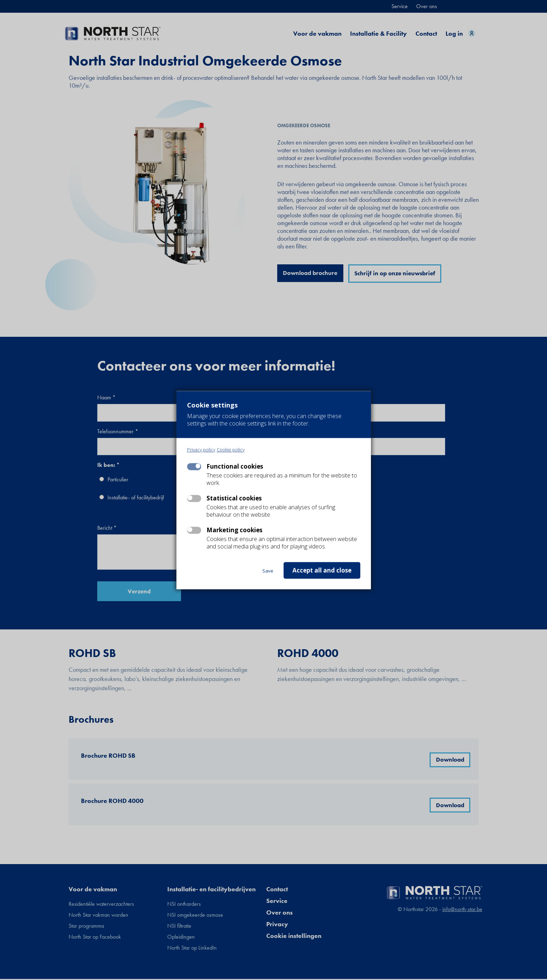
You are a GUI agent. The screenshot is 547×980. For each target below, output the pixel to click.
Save (268, 571)
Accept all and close (322, 570)
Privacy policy (201, 450)
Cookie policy (231, 450)
